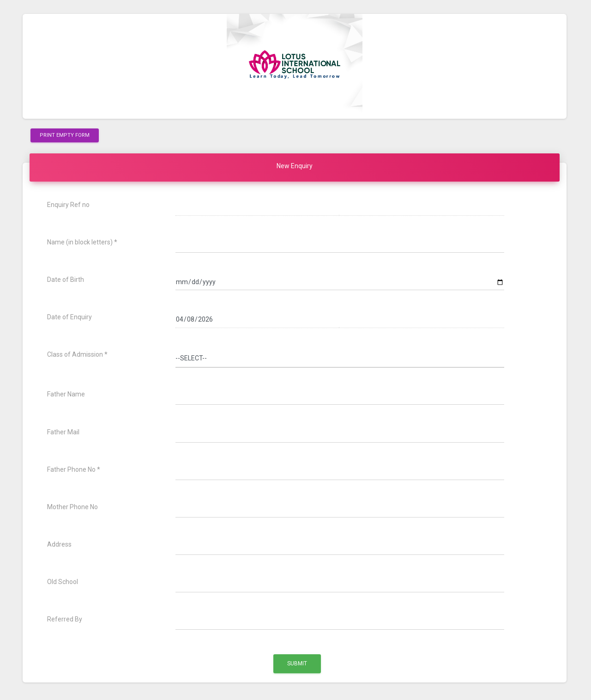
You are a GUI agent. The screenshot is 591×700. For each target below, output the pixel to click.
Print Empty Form (65, 135)
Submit (297, 663)
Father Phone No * (74, 469)
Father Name (66, 394)
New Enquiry (295, 166)
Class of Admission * (77, 354)
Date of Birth (66, 280)
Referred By (65, 619)
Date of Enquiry (69, 317)
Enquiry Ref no (68, 205)
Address (59, 544)
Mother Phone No (72, 507)
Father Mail (63, 432)
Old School (63, 582)
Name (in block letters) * (82, 242)
